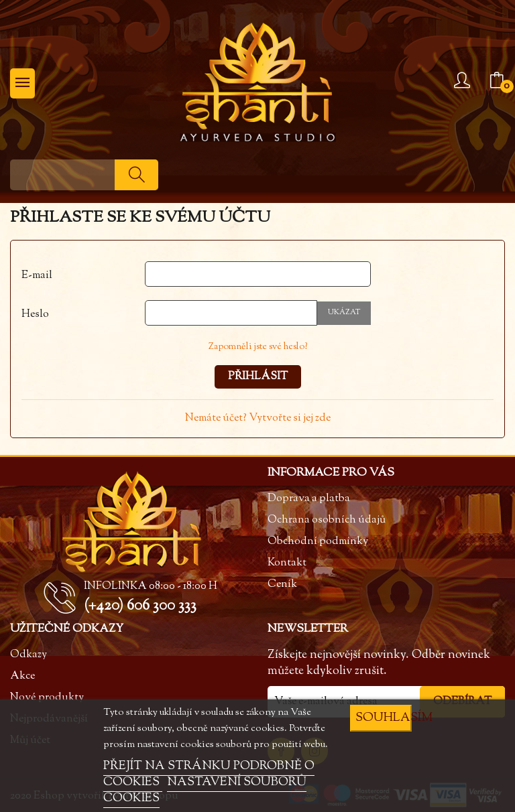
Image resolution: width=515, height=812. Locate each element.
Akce (22, 676)
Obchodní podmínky (318, 542)
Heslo (35, 315)
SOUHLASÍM (384, 718)
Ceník (282, 585)
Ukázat (344, 312)
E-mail (37, 276)
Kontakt (287, 563)
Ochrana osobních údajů (327, 520)
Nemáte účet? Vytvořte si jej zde (258, 418)
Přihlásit (258, 377)
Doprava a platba (309, 499)
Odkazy (28, 655)
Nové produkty (47, 698)
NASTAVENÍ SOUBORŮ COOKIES (205, 791)
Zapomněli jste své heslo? (258, 347)
